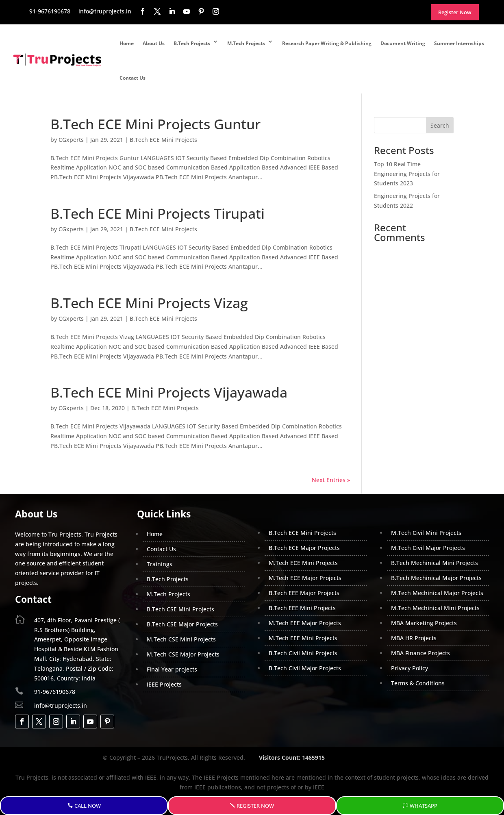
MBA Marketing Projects (424, 623)
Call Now (88, 806)
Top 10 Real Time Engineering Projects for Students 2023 (407, 174)
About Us (154, 43)
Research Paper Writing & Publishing (327, 43)
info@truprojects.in (61, 705)
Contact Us (133, 78)
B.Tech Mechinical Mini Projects (434, 563)
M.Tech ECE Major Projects (305, 578)
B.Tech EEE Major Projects (304, 593)
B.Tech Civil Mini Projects (303, 653)
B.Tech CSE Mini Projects (180, 609)
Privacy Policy (409, 668)
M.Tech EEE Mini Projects (303, 638)
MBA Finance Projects (420, 653)
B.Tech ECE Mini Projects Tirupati (157, 213)
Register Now (255, 806)
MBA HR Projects (414, 638)
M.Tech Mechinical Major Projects (437, 593)
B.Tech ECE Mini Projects (163, 140)
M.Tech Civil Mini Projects (426, 533)
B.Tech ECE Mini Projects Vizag (149, 303)
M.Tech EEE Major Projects (305, 623)
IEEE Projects (164, 684)
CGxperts (71, 140)
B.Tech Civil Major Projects (305, 668)
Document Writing (403, 43)
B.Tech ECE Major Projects (304, 548)
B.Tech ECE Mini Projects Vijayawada (169, 392)
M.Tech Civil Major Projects (428, 548)
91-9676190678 (55, 692)
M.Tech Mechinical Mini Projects (435, 608)
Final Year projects (172, 669)
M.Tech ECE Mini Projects (303, 563)
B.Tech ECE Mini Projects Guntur (155, 124)
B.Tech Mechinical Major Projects (436, 578)
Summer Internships (459, 43)
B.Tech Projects (192, 43)
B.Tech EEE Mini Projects (302, 608)
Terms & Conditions (418, 683)
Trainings (160, 564)
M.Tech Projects (246, 43)
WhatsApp (424, 806)
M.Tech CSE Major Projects (183, 654)
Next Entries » (331, 480)
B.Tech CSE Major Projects (182, 624)
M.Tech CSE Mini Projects (181, 639)
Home (127, 43)
